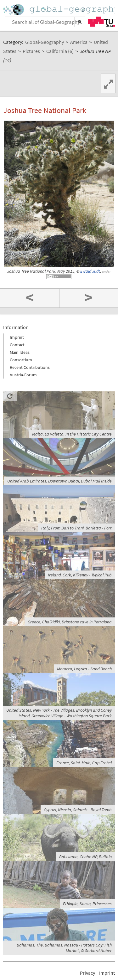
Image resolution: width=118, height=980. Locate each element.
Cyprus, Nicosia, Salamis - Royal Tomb (78, 810)
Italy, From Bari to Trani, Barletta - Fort (76, 528)
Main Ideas (20, 352)
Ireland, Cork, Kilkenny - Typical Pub (80, 575)
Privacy (87, 973)
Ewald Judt (90, 271)
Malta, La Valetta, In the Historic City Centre (72, 434)
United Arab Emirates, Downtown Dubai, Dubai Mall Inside (59, 481)
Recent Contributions (30, 367)
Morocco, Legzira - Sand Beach (84, 669)
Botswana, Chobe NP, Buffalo (85, 857)
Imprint (17, 337)
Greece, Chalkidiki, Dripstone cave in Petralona (70, 622)
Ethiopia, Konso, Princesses (87, 904)
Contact (17, 345)
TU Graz (101, 22)
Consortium (21, 360)
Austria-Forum (23, 375)
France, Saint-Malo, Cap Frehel (84, 763)
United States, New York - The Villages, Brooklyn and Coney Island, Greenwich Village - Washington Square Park (59, 713)
